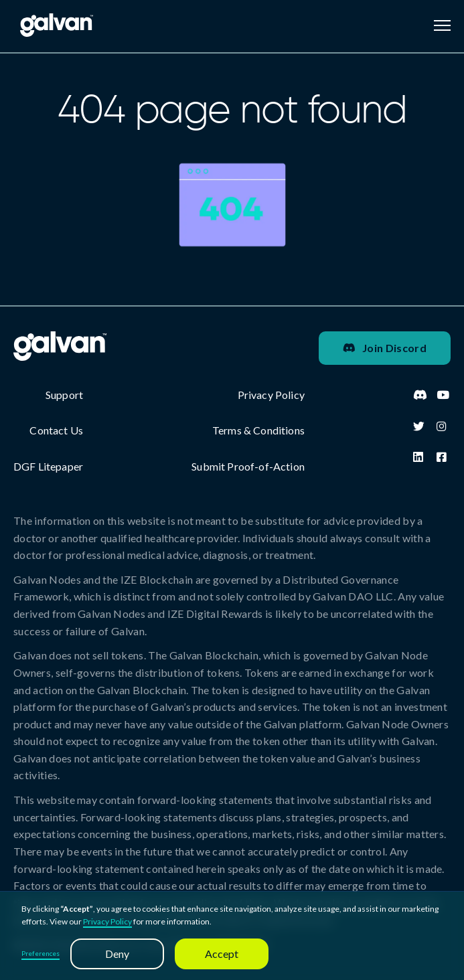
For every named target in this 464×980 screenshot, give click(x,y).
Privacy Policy (107, 921)
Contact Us (56, 430)
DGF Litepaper (48, 466)
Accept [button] (222, 954)
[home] (53, 25)
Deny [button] (117, 954)
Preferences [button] (41, 953)
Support (64, 395)
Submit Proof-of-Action (248, 466)
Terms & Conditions (258, 430)
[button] (442, 25)
